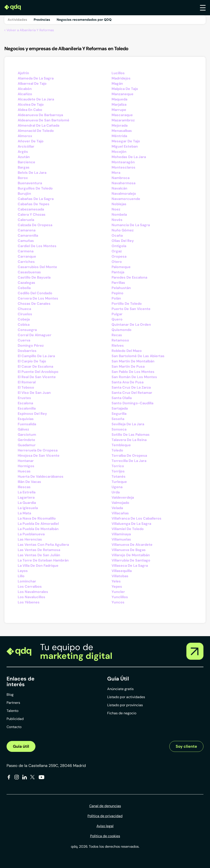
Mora (116, 173)
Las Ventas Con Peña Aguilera (43, 545)
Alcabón (25, 89)
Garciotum (27, 435)
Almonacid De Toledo (36, 131)
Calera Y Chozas (32, 214)
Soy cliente (186, 746)
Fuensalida (27, 424)
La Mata (24, 513)
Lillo (21, 576)
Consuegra (27, 330)
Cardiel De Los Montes (37, 246)
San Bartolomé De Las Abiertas (138, 356)
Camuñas (26, 241)
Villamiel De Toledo (128, 529)
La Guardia (27, 503)
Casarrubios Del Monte (37, 267)
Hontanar (26, 461)
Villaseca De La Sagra (130, 566)
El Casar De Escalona (35, 366)
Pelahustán (121, 288)
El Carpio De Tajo (32, 361)
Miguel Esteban (125, 146)
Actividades (17, 20)
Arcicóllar (26, 146)
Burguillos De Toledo (35, 188)
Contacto (14, 727)
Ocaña (117, 235)
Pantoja (118, 272)
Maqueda (119, 99)
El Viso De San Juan (34, 393)
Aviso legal (105, 826)
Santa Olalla (122, 398)
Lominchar (27, 581)
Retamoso (120, 340)
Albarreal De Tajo (32, 84)
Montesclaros (123, 167)
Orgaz (117, 251)
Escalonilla (27, 408)
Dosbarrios (27, 351)
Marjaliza (119, 104)
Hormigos (26, 466)
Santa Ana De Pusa (128, 382)
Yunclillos (120, 597)
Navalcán (119, 188)
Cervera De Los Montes (38, 298)
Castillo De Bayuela (34, 277)
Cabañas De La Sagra (36, 199)
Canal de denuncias (105, 806)
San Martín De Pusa (128, 366)
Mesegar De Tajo (126, 141)
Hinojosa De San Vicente (39, 456)
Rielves (118, 345)
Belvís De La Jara (32, 173)
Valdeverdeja (123, 497)
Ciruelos (25, 314)
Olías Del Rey (123, 241)
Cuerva (24, 340)
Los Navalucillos (31, 597)
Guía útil (21, 746)
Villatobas (120, 576)
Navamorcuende (126, 199)
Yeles (116, 581)
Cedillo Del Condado (35, 293)
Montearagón (123, 162)
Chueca (24, 309)
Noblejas (119, 204)
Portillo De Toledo (127, 304)
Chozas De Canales (34, 304)
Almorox (25, 136)
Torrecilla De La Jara (129, 461)
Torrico (118, 466)
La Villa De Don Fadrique (38, 566)
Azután (24, 157)
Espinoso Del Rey (32, 414)
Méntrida (119, 136)
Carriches (26, 262)
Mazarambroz (123, 120)
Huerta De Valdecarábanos (41, 476)
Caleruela (26, 220)
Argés (23, 152)
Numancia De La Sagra (131, 225)
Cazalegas (26, 283)
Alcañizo (25, 94)
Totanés (119, 476)
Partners (13, 703)
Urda (116, 492)
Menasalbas (122, 131)
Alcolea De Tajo (31, 104)
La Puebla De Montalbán (38, 529)
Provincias (42, 20)
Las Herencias (30, 539)
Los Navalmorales (33, 592)
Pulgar (117, 314)
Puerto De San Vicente (131, 309)
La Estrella (27, 492)
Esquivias (26, 419)
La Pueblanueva (31, 534)
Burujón (24, 194)
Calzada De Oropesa (35, 225)
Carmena (26, 251)
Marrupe (119, 110)
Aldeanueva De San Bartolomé (44, 120)
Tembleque (121, 445)
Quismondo (122, 330)
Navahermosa (123, 183)
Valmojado (120, 503)
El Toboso (26, 387)
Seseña (118, 419)
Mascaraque (122, 115)
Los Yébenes (29, 602)
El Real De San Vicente (37, 377)
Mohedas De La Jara (129, 157)
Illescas (24, 487)
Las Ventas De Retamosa (39, 550)
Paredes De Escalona (129, 277)
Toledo (117, 450)
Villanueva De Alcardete (132, 545)
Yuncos (118, 602)
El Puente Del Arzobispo (38, 372)
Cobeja (24, 319)
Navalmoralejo (124, 194)
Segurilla (119, 414)
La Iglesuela (28, 508)
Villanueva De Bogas (129, 550)
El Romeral (27, 382)
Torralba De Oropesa (129, 456)
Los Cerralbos (30, 586)
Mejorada (120, 125)
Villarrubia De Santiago (131, 560)
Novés (117, 220)
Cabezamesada (31, 209)
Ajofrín (23, 73)
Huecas (24, 471)
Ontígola (119, 246)
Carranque (27, 256)
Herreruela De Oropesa (38, 450)
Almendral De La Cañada (38, 125)
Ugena (117, 487)
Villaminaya (121, 534)
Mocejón (119, 152)
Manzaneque (122, 94)
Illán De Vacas (29, 482)
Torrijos (118, 471)
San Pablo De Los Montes (133, 372)
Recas (117, 335)
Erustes (24, 398)
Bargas (24, 167)
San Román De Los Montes (134, 377)
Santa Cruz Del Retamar (132, 393)
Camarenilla (28, 235)
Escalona (25, 403)
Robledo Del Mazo (127, 351)
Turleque (119, 482)
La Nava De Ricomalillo (37, 518)
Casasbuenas (29, 272)
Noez (116, 209)
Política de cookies (105, 836)
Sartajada (120, 408)
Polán (116, 298)
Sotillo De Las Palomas (131, 435)
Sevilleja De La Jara (128, 424)
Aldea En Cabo (30, 110)
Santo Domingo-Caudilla (132, 403)
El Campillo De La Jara (36, 356)
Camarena (27, 230)
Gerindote (26, 440)
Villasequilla (122, 571)
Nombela (119, 214)
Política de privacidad (105, 816)
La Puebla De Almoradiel (38, 524)
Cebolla (24, 288)
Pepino (117, 293)
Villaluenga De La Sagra (131, 524)
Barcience (26, 162)
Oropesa (119, 256)
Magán (117, 84)
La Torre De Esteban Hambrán (43, 560)
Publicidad (15, 719)
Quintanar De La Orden (131, 325)
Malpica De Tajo (125, 89)
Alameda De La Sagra (36, 78)
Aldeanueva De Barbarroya (40, 115)
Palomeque (121, 267)
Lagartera (26, 497)
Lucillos (118, 73)
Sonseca (119, 429)
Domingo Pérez (31, 345)
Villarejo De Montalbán (131, 555)
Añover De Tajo (31, 141)
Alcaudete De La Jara (36, 99)
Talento (12, 711)
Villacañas (120, 513)
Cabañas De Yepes (34, 204)
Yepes (117, 586)
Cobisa (24, 325)
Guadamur (27, 445)
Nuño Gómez (123, 230)
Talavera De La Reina (129, 440)
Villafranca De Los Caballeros (136, 518)
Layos (23, 571)
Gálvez (23, 429)
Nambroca (121, 178)
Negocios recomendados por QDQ (84, 20)
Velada (117, 508)
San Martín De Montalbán (133, 361)
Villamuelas (121, 539)
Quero (117, 319)
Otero (117, 262)
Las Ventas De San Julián (39, 555)
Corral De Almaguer (35, 335)
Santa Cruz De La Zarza (131, 387)
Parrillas (118, 283)
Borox (23, 178)
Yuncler (118, 592)
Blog (10, 695)
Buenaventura (30, 183)
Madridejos (121, 78)
